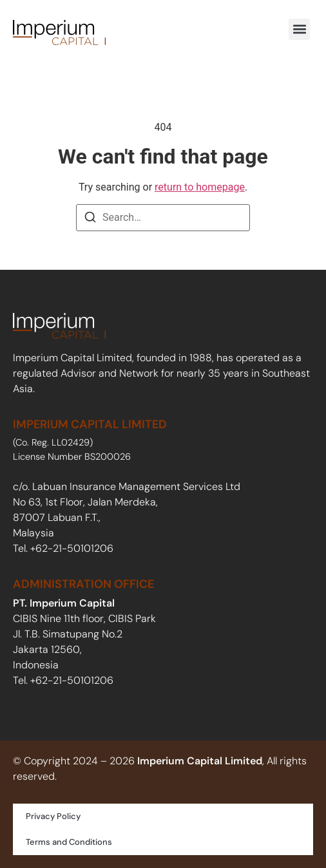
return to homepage (200, 187)
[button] (299, 29)
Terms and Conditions (69, 842)
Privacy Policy (53, 816)
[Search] (90, 219)
